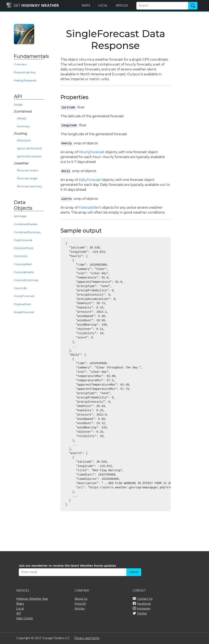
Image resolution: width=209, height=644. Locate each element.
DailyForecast (90, 180)
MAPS (86, 6)
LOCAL (103, 6)
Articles (80, 609)
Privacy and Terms (87, 638)
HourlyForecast (92, 152)
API (19, 614)
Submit (134, 572)
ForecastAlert (90, 208)
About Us (81, 599)
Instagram (144, 609)
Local (20, 609)
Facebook (144, 604)
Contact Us (145, 599)
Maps (20, 604)
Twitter (142, 614)
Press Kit (80, 604)
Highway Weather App (32, 599)
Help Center (25, 619)
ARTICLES (122, 6)
